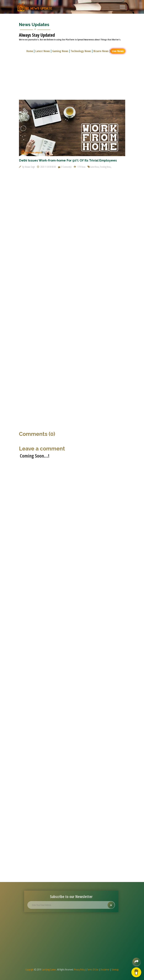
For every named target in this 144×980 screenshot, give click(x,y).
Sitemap (115, 969)
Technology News (81, 51)
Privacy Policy (80, 969)
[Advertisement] (72, 77)
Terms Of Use (93, 969)
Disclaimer (105, 969)
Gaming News (61, 51)
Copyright (29, 969)
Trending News (105, 167)
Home (30, 51)
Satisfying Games (49, 969)
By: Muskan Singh (27, 167)
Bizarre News (102, 51)
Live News (118, 51)
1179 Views (80, 167)
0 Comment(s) (65, 167)
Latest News (43, 51)
